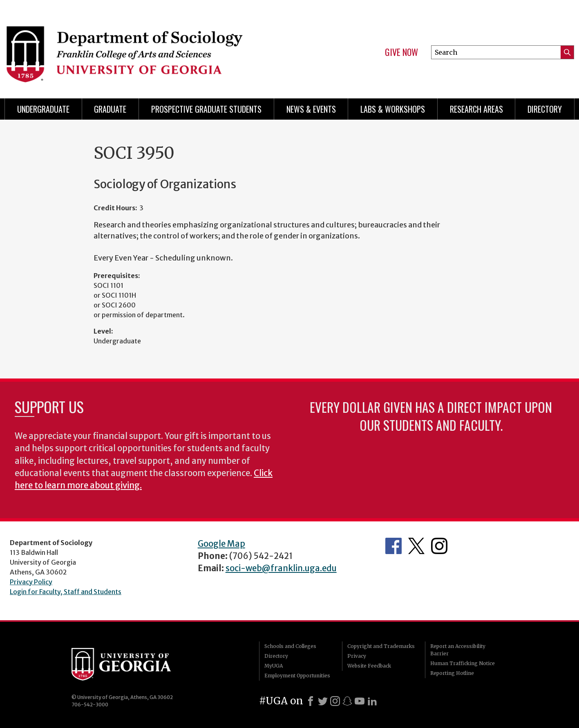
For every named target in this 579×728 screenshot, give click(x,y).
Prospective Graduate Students (206, 109)
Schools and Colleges (290, 646)
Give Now (401, 52)
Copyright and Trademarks (381, 646)
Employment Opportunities (297, 676)
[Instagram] (335, 701)
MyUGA (274, 666)
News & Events (311, 109)
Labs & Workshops (393, 109)
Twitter (416, 546)
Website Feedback (369, 666)
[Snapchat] (347, 701)
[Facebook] (311, 701)
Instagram (439, 546)
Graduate (110, 109)
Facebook (393, 546)
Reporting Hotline (452, 673)
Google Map (221, 544)
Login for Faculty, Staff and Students (66, 592)
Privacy (357, 656)
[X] (323, 701)
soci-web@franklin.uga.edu (281, 568)
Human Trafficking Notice (463, 663)
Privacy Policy (31, 582)
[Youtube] (360, 701)
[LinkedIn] (372, 701)
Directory (545, 109)
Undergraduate (43, 109)
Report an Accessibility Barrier (458, 650)
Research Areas (476, 109)
